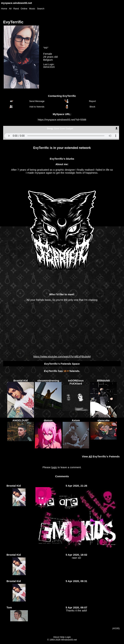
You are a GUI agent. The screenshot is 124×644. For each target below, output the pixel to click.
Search (41, 9)
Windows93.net (69, 640)
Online (24, 9)
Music (32, 9)
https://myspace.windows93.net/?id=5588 (62, 120)
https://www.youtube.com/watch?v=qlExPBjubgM (62, 356)
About (56, 637)
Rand (16, 9)
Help (62, 637)
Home (4, 9)
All (11, 9)
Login (68, 637)
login (54, 467)
